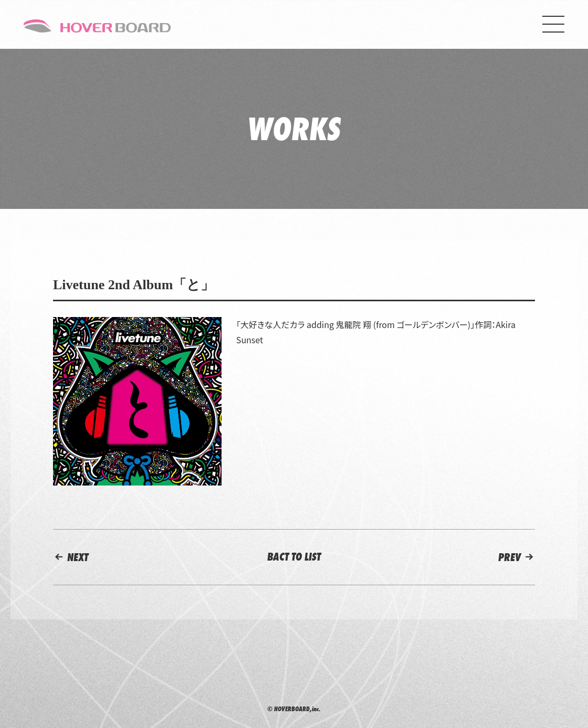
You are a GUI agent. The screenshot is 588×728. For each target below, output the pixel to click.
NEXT (71, 557)
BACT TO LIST (294, 557)
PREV (517, 557)
